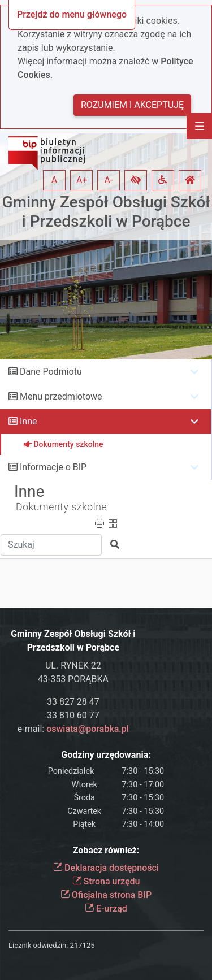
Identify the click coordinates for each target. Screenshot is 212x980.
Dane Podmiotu (51, 372)
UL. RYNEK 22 (73, 665)
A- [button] (109, 180)
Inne (29, 421)
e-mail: (73, 729)
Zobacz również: (106, 850)
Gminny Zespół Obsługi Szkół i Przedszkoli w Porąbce (106, 212)
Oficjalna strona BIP (106, 895)
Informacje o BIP (53, 467)
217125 (83, 945)
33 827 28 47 (73, 702)
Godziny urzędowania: (106, 755)
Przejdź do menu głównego (72, 14)
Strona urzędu (106, 881)
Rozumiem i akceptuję (132, 105)
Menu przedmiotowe (61, 396)
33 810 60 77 (73, 715)
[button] (136, 180)
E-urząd (106, 909)
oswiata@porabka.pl (88, 729)
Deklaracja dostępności (106, 868)
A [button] (54, 180)
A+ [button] (82, 180)
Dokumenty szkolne (61, 507)
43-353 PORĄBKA (73, 679)
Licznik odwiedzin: (38, 945)
